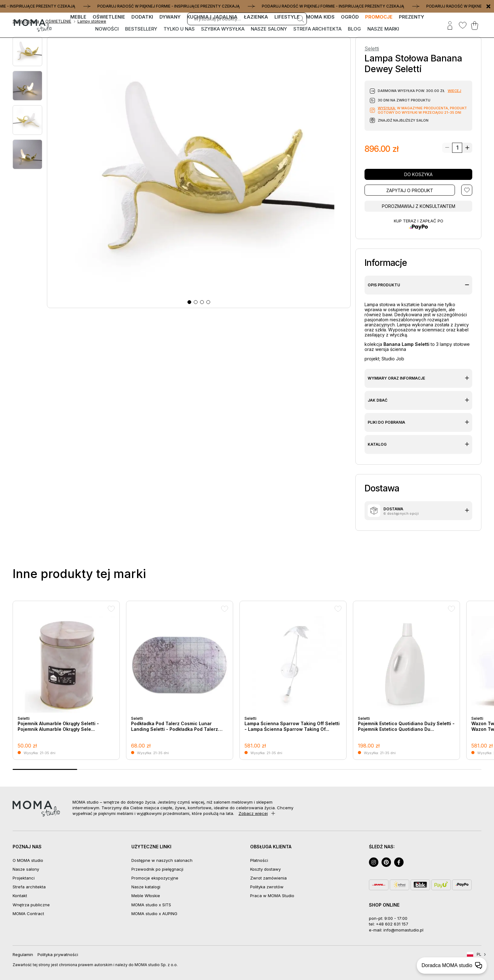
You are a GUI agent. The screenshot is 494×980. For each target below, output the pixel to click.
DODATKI (142, 17)
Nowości (107, 29)
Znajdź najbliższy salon (403, 120)
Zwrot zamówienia (268, 878)
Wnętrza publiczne (31, 905)
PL (479, 954)
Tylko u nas (179, 29)
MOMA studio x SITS (151, 905)
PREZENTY (411, 17)
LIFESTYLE (287, 17)
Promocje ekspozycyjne (155, 878)
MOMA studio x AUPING (154, 914)
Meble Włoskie (146, 896)
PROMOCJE (379, 17)
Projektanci (24, 878)
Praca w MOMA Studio (272, 896)
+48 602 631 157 (392, 924)
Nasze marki (383, 29)
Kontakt (20, 896)
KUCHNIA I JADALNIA (212, 17)
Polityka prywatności (58, 954)
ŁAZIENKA (256, 17)
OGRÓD (350, 17)
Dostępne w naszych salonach (162, 860)
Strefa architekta (317, 29)
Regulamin (23, 954)
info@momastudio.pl (403, 930)
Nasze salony (269, 29)
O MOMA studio (28, 860)
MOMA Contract (28, 914)
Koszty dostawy (265, 869)
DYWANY (170, 17)
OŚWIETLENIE (109, 17)
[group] (66, 680)
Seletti (372, 49)
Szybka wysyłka (223, 29)
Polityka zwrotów (267, 887)
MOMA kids (320, 17)
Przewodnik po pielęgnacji (157, 869)
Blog (354, 29)
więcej (454, 91)
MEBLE (78, 17)
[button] (189, 302)
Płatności (259, 860)
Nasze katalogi (146, 887)
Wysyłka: (387, 108)
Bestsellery (141, 29)
